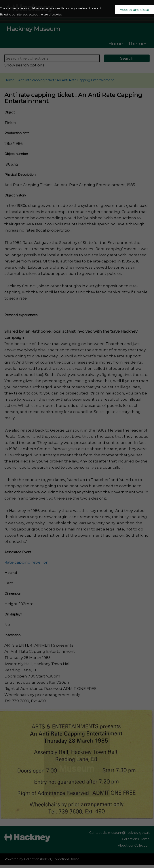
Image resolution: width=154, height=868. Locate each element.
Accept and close (134, 10)
